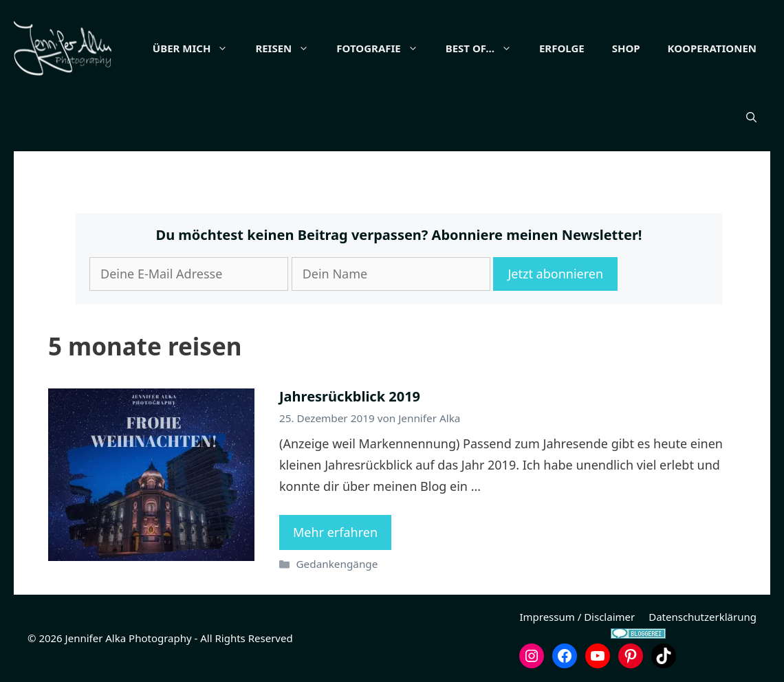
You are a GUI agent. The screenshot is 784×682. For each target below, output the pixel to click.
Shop (626, 48)
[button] (751, 117)
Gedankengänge (337, 564)
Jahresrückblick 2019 (350, 396)
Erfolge (562, 48)
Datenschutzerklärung (703, 617)
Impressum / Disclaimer (577, 617)
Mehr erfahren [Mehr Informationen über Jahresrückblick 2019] (335, 532)
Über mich (197, 48)
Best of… (486, 48)
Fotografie (384, 48)
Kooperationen (712, 48)
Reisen (289, 48)
